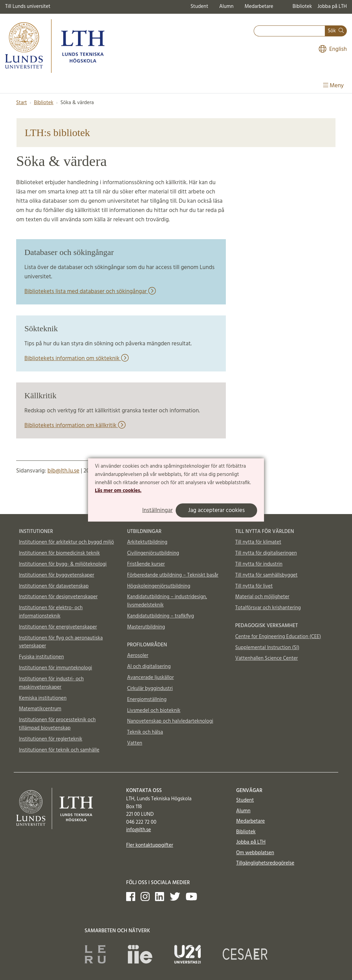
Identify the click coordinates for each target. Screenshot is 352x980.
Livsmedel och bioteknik (154, 711)
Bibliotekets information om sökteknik (76, 359)
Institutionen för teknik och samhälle (59, 750)
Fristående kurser (146, 564)
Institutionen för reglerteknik (51, 739)
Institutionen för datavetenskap (54, 586)
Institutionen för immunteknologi (56, 668)
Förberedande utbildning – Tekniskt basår (173, 575)
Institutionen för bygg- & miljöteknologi (63, 564)
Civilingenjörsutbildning (153, 553)
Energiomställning (147, 700)
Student (199, 7)
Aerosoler (138, 656)
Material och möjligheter (262, 597)
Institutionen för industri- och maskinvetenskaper (51, 683)
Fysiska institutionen (41, 657)
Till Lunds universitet (28, 7)
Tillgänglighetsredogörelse (265, 863)
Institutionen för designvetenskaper (58, 597)
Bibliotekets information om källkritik (75, 426)
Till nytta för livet (254, 586)
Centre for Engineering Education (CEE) (278, 637)
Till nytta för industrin (259, 564)
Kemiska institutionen (43, 698)
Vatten (135, 743)
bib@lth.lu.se (63, 471)
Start (21, 103)
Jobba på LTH (332, 7)
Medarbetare (259, 7)
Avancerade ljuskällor (151, 678)
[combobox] (289, 31)
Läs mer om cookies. (118, 491)
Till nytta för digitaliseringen (266, 553)
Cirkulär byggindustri (150, 689)
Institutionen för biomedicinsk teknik (59, 553)
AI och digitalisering (149, 667)
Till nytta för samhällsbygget (266, 575)
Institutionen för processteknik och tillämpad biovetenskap (57, 724)
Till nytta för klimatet (258, 542)
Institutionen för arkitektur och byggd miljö (66, 542)
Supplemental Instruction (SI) (267, 648)
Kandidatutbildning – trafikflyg (161, 616)
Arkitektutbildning (147, 542)
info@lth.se (139, 830)
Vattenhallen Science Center (266, 658)
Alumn (227, 7)
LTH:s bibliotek (57, 132)
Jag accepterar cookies (216, 510)
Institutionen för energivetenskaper (58, 627)
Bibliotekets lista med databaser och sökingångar (90, 292)
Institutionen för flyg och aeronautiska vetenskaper (61, 642)
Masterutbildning (146, 627)
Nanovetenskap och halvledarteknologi (170, 721)
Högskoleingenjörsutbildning (159, 586)
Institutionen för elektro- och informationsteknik (51, 612)
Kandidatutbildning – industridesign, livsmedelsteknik (167, 601)
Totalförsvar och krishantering (268, 608)
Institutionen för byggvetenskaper (57, 575)
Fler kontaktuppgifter (150, 845)
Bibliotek (302, 7)
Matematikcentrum (40, 709)
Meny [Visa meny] (333, 86)
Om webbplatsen (255, 853)
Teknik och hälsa (145, 732)
